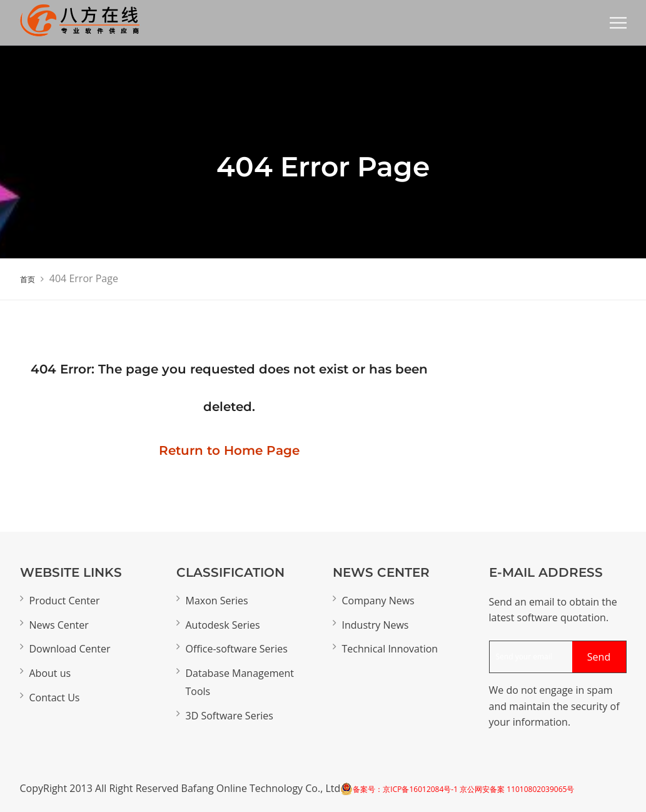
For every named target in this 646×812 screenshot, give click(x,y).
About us (50, 673)
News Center (59, 625)
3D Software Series (230, 716)
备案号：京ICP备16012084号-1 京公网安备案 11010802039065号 (463, 789)
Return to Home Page (229, 450)
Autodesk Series (223, 625)
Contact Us (55, 698)
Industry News (376, 625)
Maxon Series (217, 601)
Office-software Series (237, 649)
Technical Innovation (390, 649)
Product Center (65, 601)
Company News (378, 601)
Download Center (70, 649)
